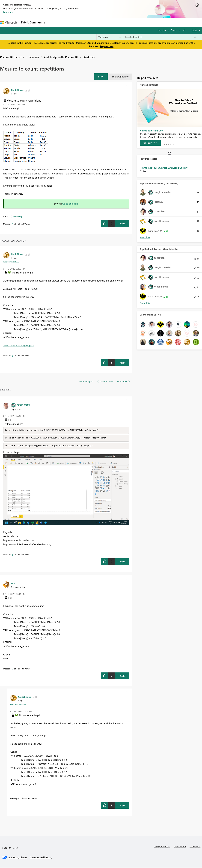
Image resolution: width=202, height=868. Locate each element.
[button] (101, 77)
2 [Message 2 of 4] (13, 669)
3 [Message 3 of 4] (13, 355)
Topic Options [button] (119, 77)
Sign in (174, 30)
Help (184, 30)
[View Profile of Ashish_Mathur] (24, 405)
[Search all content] (161, 37)
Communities (93, 22)
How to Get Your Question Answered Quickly (164, 168)
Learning (119, 22)
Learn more (9, 12)
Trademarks (195, 847)
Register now (107, 46)
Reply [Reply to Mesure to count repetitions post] (122, 223)
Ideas (79, 22)
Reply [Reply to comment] (122, 363)
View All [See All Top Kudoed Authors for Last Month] (145, 303)
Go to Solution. (70, 204)
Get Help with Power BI (61, 57)
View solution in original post (19, 345)
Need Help (18, 216)
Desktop (89, 57)
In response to (11, 262)
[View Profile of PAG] (13, 584)
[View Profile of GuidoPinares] (18, 90)
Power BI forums (12, 57)
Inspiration (66, 22)
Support (133, 22)
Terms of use (180, 847)
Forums (52, 22)
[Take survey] (150, 143)
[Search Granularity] (110, 37)
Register (162, 30)
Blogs (107, 22)
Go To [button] (195, 30)
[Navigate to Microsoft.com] (9, 22)
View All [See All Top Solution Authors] (145, 238)
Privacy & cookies (162, 847)
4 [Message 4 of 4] (13, 555)
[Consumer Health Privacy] (41, 858)
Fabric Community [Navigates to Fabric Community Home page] (33, 22)
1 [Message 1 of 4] (13, 224)
